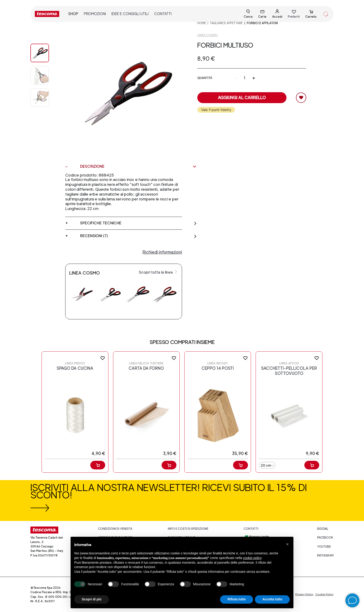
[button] (287, 544)
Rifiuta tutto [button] (237, 599)
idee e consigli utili (130, 14)
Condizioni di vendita (115, 529)
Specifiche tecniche (138, 223)
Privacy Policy (304, 594)
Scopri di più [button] (92, 599)
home (202, 23)
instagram (325, 555)
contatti (163, 14)
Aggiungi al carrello (242, 98)
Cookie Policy (324, 594)
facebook (325, 538)
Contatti (251, 529)
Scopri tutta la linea (158, 272)
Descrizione (138, 167)
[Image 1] (44, 75)
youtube (324, 547)
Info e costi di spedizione (188, 529)
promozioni (95, 14)
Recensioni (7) (138, 236)
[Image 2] (44, 98)
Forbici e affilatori (262, 23)
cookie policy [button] (252, 558)
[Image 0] (44, 53)
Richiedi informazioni (162, 252)
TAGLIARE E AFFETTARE (226, 23)
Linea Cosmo (208, 35)
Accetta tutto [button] (272, 599)
